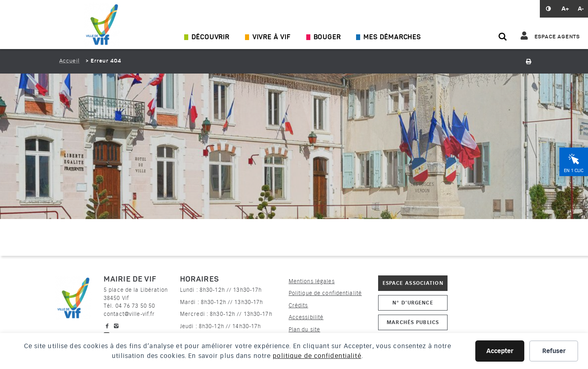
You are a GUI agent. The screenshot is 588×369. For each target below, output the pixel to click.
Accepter (500, 351)
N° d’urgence (413, 303)
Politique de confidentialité (325, 293)
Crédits (298, 305)
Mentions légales (312, 281)
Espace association (413, 283)
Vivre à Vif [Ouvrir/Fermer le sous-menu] (272, 38)
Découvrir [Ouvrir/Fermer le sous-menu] (210, 38)
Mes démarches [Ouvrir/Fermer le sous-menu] (392, 38)
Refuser (554, 351)
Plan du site (304, 330)
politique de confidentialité (317, 356)
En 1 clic (574, 171)
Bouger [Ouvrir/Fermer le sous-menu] (327, 38)
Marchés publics (413, 322)
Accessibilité (306, 317)
